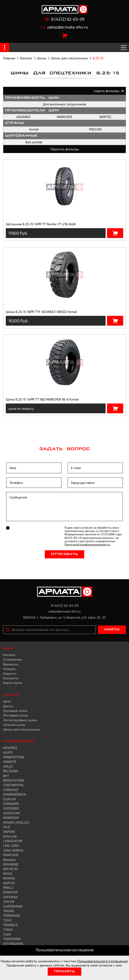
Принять (64, 971)
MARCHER (64, 117)
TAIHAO (9, 911)
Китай (34, 129)
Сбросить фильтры (65, 149)
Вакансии (11, 664)
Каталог (26, 58)
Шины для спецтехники (69, 58)
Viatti (7, 934)
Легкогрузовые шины (20, 720)
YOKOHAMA (12, 939)
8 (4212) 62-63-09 (65, 19)
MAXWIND (11, 864)
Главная (9, 58)
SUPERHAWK (13, 906)
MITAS (8, 874)
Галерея (9, 669)
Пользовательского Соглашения (102, 961)
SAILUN (9, 901)
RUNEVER (10, 892)
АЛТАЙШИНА (13, 943)
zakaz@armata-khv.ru (64, 27)
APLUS (8, 766)
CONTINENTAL (14, 785)
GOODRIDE (11, 808)
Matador (10, 860)
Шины (42, 58)
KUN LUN (10, 836)
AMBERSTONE (14, 757)
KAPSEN (9, 831)
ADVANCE (24, 117)
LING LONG (11, 845)
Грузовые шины (15, 710)
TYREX (8, 930)
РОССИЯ (95, 129)
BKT (6, 776)
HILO (7, 827)
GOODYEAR (12, 813)
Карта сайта (13, 683)
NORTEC (105, 117)
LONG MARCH (13, 850)
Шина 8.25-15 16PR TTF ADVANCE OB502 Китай (41, 312)
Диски (8, 706)
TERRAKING (12, 915)
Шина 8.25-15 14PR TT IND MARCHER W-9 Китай (42, 399)
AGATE (8, 752)
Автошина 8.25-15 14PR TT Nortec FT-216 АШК (41, 224)
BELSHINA (11, 771)
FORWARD (11, 804)
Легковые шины (16, 715)
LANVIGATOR (13, 841)
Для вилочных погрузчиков (64, 104)
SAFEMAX (10, 897)
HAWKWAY (11, 817)
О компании (12, 659)
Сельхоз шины (14, 724)
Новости (10, 673)
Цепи (7, 701)
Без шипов (34, 142)
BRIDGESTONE (14, 780)
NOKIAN (9, 878)
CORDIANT (11, 790)
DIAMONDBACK (15, 794)
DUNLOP (9, 799)
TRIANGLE (10, 925)
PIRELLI (9, 887)
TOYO (7, 920)
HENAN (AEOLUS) (16, 822)
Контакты (11, 678)
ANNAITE (10, 761)
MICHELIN (10, 869)
